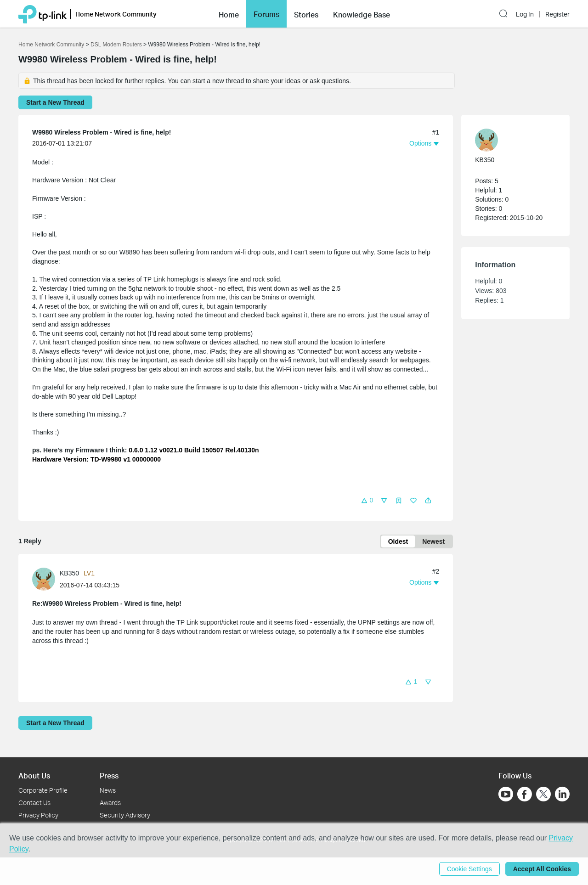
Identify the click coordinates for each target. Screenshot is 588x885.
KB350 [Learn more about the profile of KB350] (69, 573)
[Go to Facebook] (525, 794)
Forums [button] (266, 14)
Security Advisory (125, 815)
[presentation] (44, 579)
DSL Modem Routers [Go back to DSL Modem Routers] (116, 45)
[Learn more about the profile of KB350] (46, 579)
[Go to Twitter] (543, 795)
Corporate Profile (43, 790)
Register (557, 14)
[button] (229, 14)
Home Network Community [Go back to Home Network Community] (51, 45)
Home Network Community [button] (116, 14)
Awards (110, 803)
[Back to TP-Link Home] (42, 14)
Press (109, 775)
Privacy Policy (38, 815)
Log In (525, 14)
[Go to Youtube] (506, 794)
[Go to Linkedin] (562, 794)
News (108, 790)
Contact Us (34, 803)
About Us (34, 775)
